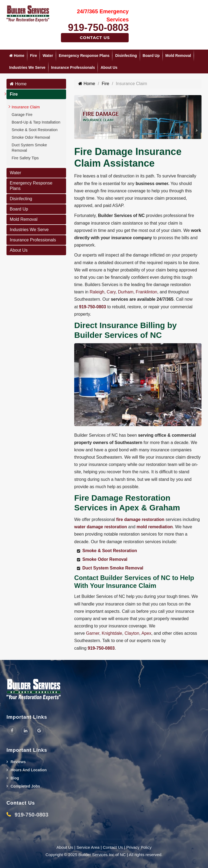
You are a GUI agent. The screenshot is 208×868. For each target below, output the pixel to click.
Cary (111, 292)
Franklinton (146, 292)
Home (17, 56)
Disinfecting (126, 56)
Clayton (132, 633)
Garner (93, 633)
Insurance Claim (26, 107)
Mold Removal (178, 56)
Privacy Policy (139, 847)
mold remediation (155, 527)
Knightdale (112, 633)
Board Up (151, 56)
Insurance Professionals (73, 67)
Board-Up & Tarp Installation (36, 122)
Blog (15, 778)
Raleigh (97, 292)
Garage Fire (22, 115)
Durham (126, 292)
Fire (34, 56)
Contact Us (95, 38)
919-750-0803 (98, 27)
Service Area (88, 847)
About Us (109, 67)
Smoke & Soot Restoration (35, 130)
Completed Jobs (25, 786)
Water (48, 56)
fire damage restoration (140, 519)
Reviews (18, 762)
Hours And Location (29, 770)
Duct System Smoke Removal (29, 148)
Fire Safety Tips (25, 158)
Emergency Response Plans (84, 56)
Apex (146, 633)
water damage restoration (101, 527)
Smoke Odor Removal (31, 137)
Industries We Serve (27, 67)
